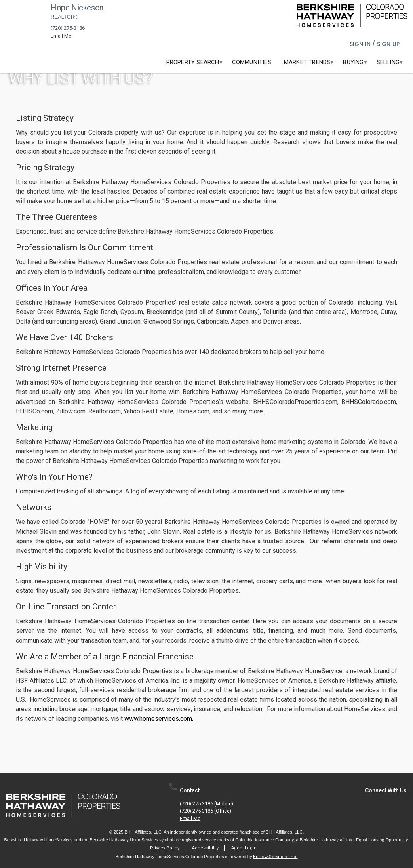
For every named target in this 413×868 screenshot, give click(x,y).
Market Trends (307, 62)
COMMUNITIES (252, 62)
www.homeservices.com (158, 719)
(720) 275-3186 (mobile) (206, 804)
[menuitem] (193, 62)
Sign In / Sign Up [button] (376, 44)
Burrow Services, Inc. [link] (275, 857)
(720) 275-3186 (68, 28)
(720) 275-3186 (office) (206, 811)
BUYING (353, 62)
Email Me (190, 819)
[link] (352, 15)
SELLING (388, 62)
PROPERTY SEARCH (193, 62)
